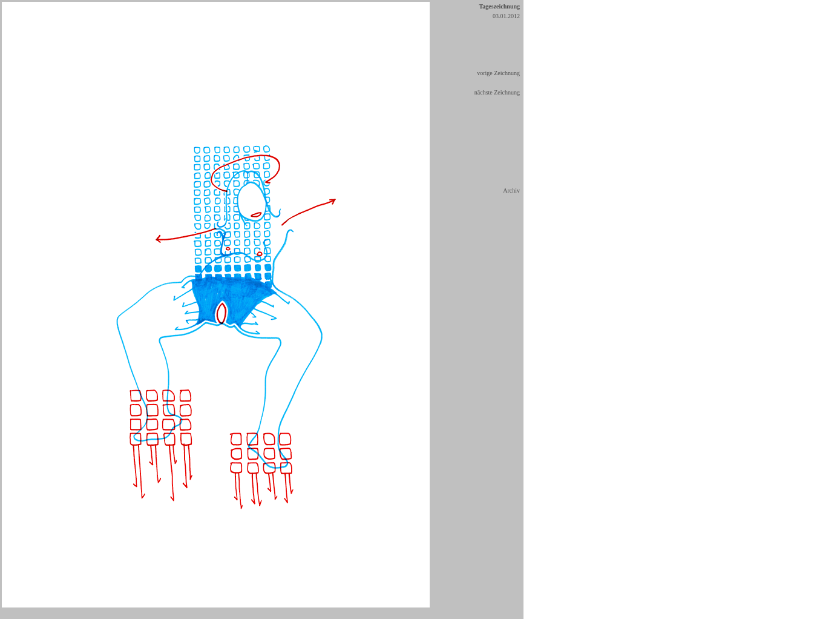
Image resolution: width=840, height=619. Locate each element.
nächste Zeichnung (497, 92)
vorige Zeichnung (498, 73)
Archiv (511, 190)
